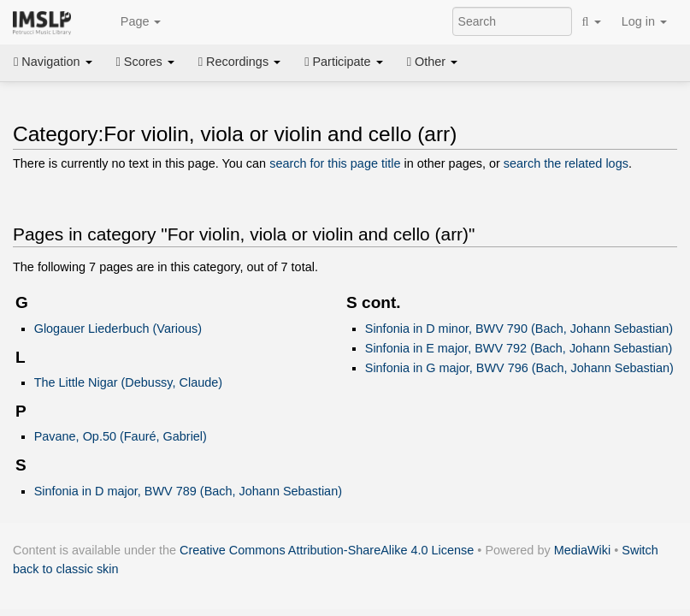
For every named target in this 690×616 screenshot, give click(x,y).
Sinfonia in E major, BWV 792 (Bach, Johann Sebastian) (519, 348)
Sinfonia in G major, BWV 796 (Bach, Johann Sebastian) (519, 368)
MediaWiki (583, 550)
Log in (644, 21)
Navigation (53, 62)
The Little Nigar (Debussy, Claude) (128, 382)
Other (432, 62)
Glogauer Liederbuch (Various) (118, 329)
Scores (145, 62)
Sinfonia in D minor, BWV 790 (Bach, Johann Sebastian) (519, 329)
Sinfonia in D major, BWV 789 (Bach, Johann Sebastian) (188, 491)
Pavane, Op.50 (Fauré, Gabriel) (121, 436)
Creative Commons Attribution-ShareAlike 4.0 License (327, 550)
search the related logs (566, 163)
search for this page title (335, 163)
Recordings (239, 62)
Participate (344, 62)
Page (132, 22)
